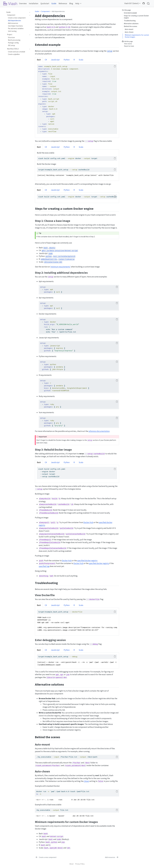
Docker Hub (88, 522)
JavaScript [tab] (55, 60)
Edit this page (127, 41)
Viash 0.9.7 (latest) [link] (132, 3)
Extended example (130, 13)
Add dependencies (58, 11)
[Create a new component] (46, 857)
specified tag (44, 566)
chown (86, 781)
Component (45, 11)
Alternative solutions (131, 24)
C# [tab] (46, 60)
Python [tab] (67, 60)
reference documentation (99, 431)
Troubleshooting (130, 21)
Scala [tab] (81, 60)
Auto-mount (129, 29)
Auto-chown (129, 32)
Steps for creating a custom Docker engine (136, 17)
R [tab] (74, 60)
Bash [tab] (39, 60)
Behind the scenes (131, 26)
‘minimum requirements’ (60, 267)
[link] (78, 4)
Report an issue (128, 46)
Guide (37, 11)
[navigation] (29, 12)
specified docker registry (87, 561)
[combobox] (148, 4)
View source (127, 44)
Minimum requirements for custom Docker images (137, 36)
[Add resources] (112, 857)
